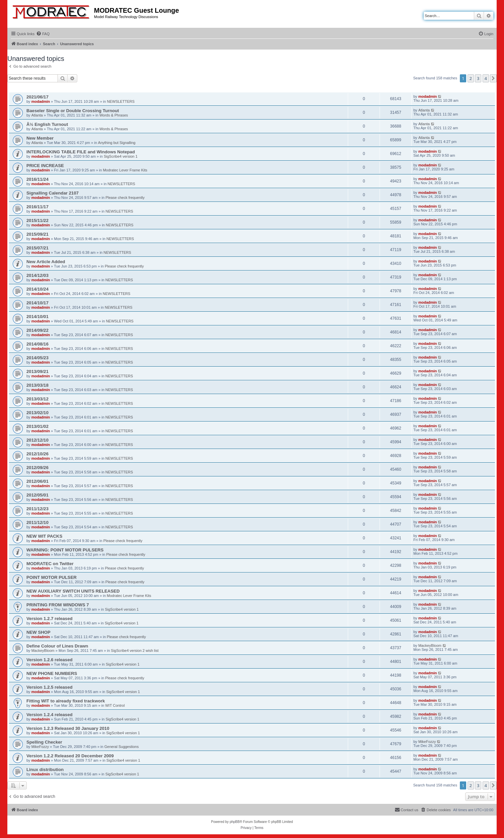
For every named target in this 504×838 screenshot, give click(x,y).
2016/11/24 (37, 179)
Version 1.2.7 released (49, 619)
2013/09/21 (37, 371)
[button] (493, 78)
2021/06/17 (37, 97)
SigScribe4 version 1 (121, 156)
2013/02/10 (37, 413)
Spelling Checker (44, 742)
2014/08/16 (37, 344)
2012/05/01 (37, 495)
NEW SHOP (38, 632)
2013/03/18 (37, 385)
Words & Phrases (114, 115)
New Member (40, 138)
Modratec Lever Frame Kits (125, 170)
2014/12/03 (37, 275)
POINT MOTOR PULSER (52, 577)
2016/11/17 (37, 207)
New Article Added (46, 262)
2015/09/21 (37, 234)
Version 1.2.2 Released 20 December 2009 (70, 756)
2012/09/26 (37, 468)
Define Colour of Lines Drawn (57, 646)
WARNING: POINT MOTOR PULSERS (65, 550)
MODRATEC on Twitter (50, 564)
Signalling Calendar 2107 (53, 193)
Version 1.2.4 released (49, 715)
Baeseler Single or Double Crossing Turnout (73, 111)
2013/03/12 (37, 399)
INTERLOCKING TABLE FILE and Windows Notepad (81, 152)
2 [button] (471, 78)
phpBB (235, 822)
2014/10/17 (37, 303)
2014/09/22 (37, 330)
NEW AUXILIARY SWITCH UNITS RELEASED (73, 591)
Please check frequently (125, 198)
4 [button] (486, 78)
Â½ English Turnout (47, 124)
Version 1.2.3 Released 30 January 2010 (68, 728)
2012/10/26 (37, 454)
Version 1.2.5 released (49, 687)
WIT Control (115, 705)
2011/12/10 (37, 522)
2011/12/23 (37, 509)
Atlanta (37, 115)
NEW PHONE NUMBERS (52, 673)
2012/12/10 (37, 440)
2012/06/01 (37, 481)
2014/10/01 (37, 317)
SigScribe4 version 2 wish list (135, 651)
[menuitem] (43, 34)
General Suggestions (122, 747)
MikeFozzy (40, 747)
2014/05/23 (37, 358)
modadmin (41, 101)
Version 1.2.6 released (49, 660)
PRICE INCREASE (45, 166)
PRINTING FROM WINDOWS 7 (58, 605)
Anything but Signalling (117, 143)
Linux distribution (45, 770)
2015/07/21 (37, 248)
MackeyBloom (43, 651)
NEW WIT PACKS (44, 536)
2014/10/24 (37, 289)
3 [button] (478, 78)
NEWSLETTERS (121, 101)
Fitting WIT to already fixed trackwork (66, 701)
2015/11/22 (37, 220)
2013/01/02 (37, 426)
